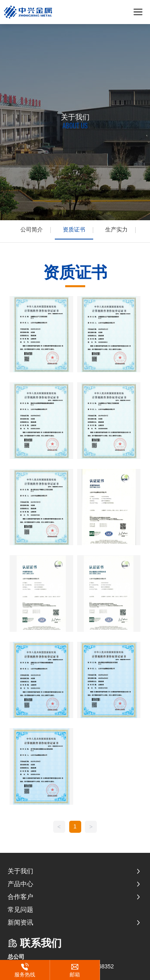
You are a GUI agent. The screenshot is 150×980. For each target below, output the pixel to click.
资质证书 (74, 229)
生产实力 (116, 229)
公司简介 (32, 229)
